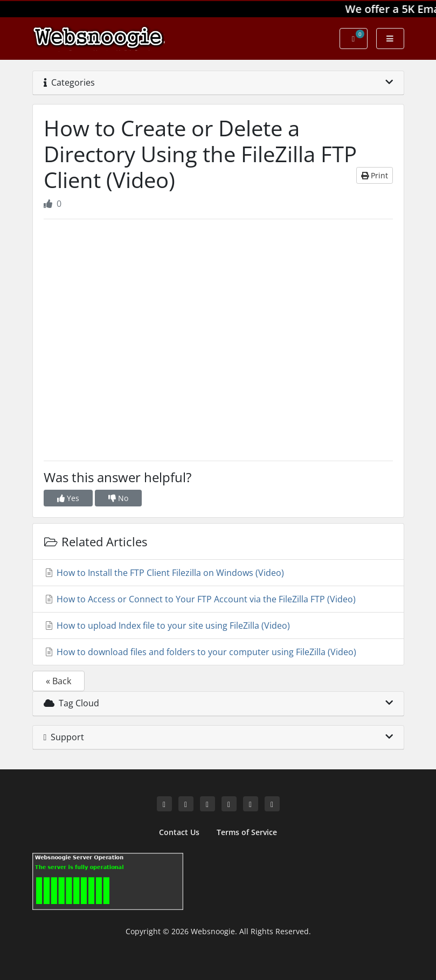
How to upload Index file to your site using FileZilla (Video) (167, 625)
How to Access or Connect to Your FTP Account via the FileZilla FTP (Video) (200, 599)
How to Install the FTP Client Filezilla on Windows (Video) (164, 573)
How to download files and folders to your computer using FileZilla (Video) (200, 652)
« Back (58, 681)
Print (375, 175)
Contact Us (179, 832)
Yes (68, 498)
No (118, 498)
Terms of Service (247, 832)
